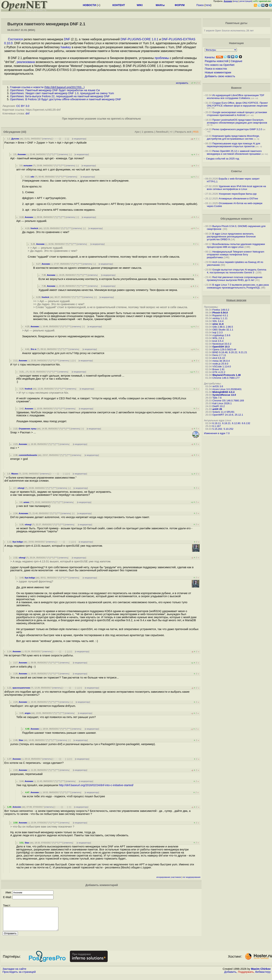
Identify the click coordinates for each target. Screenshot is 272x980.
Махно (15, 474)
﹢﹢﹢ (56, 139)
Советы (236, 171)
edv (32, 177)
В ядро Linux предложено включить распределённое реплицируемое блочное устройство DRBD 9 (231, 237)
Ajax (137, 132)
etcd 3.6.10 (219, 358)
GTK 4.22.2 (219, 372)
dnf (27, 113)
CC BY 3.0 (23, 106)
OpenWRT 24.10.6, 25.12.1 (228, 415)
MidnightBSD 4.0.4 (223, 392)
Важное (236, 88)
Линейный (162, 132)
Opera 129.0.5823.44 (224, 349)
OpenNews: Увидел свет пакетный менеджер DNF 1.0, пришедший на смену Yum (62, 93)
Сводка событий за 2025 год (223, 159)
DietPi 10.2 (218, 406)
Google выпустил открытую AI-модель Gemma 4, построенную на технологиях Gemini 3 (237, 271)
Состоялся (15, 39)
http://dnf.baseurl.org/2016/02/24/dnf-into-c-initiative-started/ (96, 785)
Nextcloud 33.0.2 (222, 344)
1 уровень (148, 132)
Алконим (23, 513)
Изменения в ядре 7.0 (217, 433)
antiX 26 (217, 409)
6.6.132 (246, 423)
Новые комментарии (218, 72)
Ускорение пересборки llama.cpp (238, 194)
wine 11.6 (218, 324)
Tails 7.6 (217, 398)
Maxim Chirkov (261, 973)
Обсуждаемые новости (236, 219)
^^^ (56, 154)
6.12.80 (236, 423)
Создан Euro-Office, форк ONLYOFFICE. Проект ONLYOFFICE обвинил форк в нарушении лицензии (237, 104)
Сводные (236, 61)
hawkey (66, 47)
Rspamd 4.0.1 (220, 315)
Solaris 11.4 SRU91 (223, 412)
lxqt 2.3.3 (217, 332)
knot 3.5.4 (218, 341)
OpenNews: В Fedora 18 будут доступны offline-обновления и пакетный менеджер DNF (66, 99)
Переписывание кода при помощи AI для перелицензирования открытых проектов (233, 145)
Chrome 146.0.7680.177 (226, 378)
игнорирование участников (169, 877)
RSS (196, 132)
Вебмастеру (263, 976)
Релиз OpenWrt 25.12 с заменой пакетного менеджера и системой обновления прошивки (234, 152)
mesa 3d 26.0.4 (221, 361)
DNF (67, 39)
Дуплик (15, 139)
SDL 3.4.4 (218, 321)
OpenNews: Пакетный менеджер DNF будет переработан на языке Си (55, 90)
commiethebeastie (28, 455)
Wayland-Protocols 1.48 (226, 375)
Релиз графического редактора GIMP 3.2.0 (238, 129)
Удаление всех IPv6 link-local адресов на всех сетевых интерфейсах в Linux (236, 188)
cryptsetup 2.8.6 (221, 335)
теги (208, 5)
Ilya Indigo (18, 542)
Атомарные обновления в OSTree (238, 199)
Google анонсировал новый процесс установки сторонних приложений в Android (237, 114)
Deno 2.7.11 (219, 355)
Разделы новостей (217, 61)
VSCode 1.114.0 (222, 366)
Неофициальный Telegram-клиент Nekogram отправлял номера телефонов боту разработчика (236, 255)
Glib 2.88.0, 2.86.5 (223, 327)
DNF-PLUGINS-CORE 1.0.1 (139, 39)
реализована (26, 62)
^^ (52, 154)
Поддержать (246, 976)
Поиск (200, 5)
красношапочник (21, 688)
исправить (182, 83)
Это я (33, 349)
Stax (21, 740)
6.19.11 (216, 423)
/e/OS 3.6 (218, 386)
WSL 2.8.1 (218, 338)
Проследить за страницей (19, 976)
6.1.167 (216, 426)
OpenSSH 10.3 (221, 347)
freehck (34, 228)
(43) (24, 132)
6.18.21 (226, 423)
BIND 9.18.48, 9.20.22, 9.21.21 (230, 352)
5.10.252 (229, 429)
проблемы (162, 58)
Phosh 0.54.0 (220, 313)
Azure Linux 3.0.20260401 (227, 389)
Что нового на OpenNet (220, 65)
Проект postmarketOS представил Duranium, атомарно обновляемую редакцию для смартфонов (237, 121)
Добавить (230, 976)
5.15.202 (217, 429)
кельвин (28, 166)
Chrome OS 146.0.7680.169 (228, 401)
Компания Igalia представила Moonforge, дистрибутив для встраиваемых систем (233, 137)
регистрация (246, 1)
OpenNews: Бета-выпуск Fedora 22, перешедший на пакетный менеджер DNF (60, 96)
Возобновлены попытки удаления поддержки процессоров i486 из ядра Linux (236, 246)
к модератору (79, 139)
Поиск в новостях (216, 69)
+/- (171, 132)
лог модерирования (191, 877)
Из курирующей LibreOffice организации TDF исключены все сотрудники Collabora (236, 97)
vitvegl (21, 488)
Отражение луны (28, 429)
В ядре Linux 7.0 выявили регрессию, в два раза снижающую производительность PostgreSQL (238, 286)
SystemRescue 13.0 (224, 395)
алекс (27, 502)
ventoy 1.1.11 (220, 318)
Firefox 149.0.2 (221, 310)
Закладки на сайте (14, 973)
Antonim (17, 807)
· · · (63, 139)
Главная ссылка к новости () (47, 87)
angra (28, 713)
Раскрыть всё (183, 132)
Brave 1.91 (218, 369)
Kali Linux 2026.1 (222, 403)
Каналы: (210, 57)
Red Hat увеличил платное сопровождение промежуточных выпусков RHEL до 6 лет (235, 279)
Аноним (22, 154)
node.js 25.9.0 (220, 364)
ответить (47, 139)
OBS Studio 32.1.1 (223, 330)
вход (236, 1)
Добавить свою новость (220, 76)
